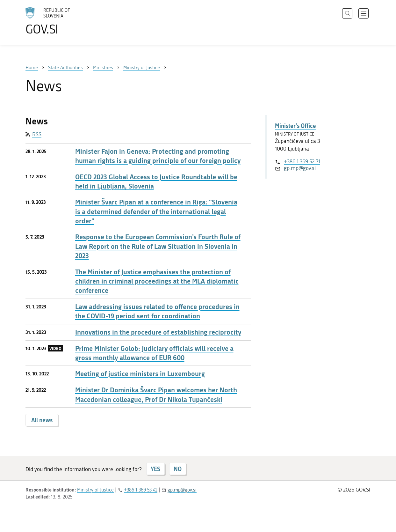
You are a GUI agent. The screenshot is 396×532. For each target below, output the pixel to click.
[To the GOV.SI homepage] (66, 21)
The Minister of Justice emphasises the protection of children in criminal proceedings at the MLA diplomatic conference (157, 281)
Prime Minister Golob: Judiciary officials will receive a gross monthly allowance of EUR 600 (154, 353)
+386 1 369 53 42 (141, 490)
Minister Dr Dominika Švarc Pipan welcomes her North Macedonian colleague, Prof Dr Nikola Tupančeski (156, 395)
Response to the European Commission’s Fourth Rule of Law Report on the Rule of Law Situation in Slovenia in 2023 (158, 246)
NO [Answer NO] (178, 469)
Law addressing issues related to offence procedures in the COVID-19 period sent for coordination (157, 311)
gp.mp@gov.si (300, 168)
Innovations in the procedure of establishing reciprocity (158, 332)
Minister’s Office (295, 126)
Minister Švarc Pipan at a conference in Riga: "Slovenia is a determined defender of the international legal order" (156, 211)
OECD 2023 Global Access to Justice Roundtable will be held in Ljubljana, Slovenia (156, 181)
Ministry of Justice (95, 490)
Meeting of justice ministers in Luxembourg (140, 374)
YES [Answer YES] (155, 469)
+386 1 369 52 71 (302, 161)
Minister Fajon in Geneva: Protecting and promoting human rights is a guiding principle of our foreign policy (158, 156)
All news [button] (42, 420)
